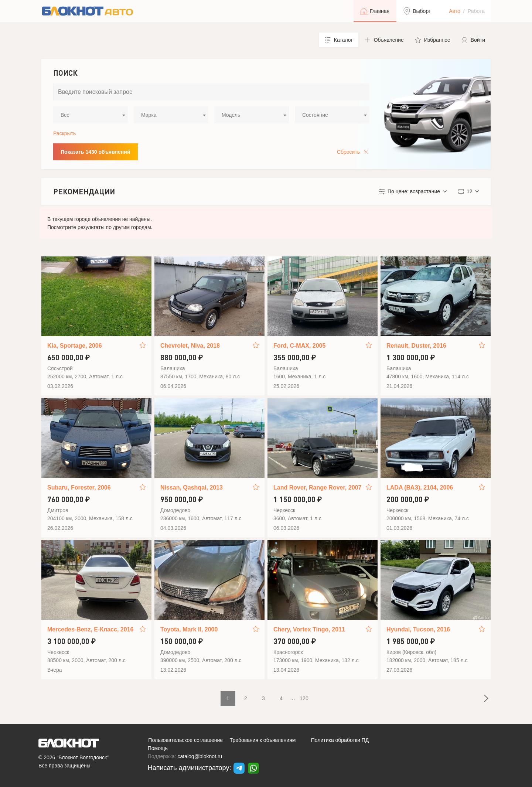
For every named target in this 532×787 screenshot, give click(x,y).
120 (304, 698)
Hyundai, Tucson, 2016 (418, 629)
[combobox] (91, 115)
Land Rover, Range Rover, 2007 (317, 488)
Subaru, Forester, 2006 (79, 488)
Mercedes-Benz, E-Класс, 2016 (90, 629)
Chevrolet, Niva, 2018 (190, 346)
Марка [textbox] (149, 115)
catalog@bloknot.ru (200, 756)
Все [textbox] (65, 115)
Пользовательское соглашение (185, 740)
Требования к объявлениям (263, 740)
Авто (455, 11)
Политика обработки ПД (340, 740)
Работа (476, 11)
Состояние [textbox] (315, 115)
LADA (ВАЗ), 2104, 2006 (420, 488)
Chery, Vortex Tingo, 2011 (309, 629)
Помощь (158, 748)
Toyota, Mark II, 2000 (189, 629)
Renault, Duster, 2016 (416, 346)
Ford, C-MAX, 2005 (299, 346)
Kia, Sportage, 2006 (75, 346)
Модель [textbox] (231, 115)
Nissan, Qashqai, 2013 (192, 488)
